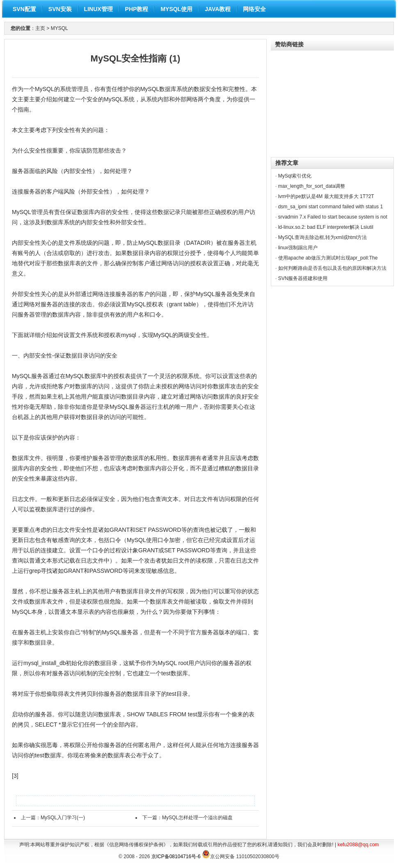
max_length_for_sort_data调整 (312, 186)
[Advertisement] (332, 102)
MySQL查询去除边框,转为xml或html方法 (323, 237)
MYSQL (59, 28)
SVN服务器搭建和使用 (303, 278)
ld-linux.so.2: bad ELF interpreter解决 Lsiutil (326, 227)
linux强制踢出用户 (298, 248)
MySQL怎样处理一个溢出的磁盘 (197, 818)
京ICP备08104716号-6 (176, 857)
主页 (40, 28)
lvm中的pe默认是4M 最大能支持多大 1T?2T (326, 196)
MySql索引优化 (295, 176)
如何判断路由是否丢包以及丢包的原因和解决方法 (332, 268)
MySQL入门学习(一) (63, 818)
